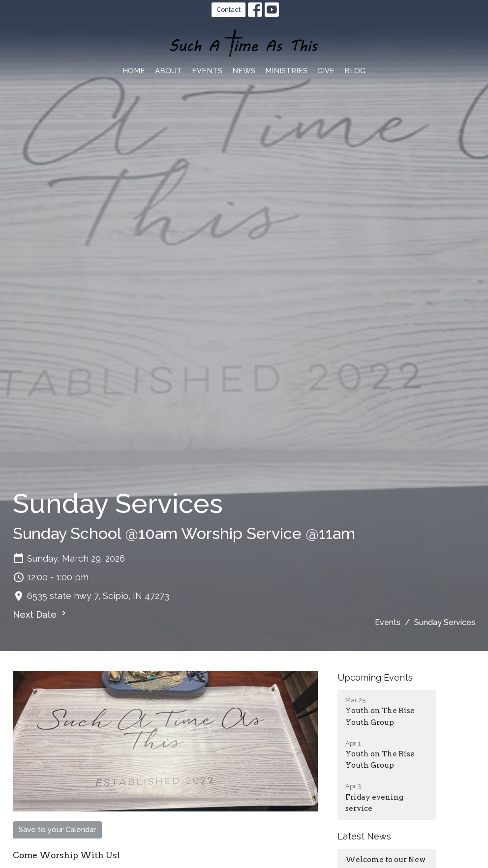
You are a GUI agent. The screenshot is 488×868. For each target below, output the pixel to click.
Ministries (286, 71)
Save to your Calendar (57, 830)
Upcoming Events (375, 677)
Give (326, 71)
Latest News (364, 836)
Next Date (41, 614)
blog (355, 71)
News (244, 71)
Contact (229, 10)
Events (207, 71)
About (168, 71)
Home (134, 71)
